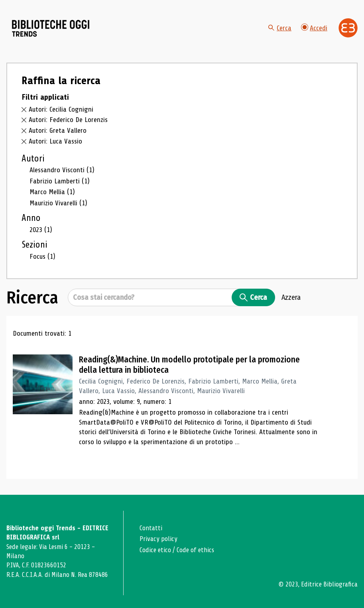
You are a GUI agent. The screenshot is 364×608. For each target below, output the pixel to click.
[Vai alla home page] (51, 28)
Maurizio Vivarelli (58, 203)
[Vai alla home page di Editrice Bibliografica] (348, 28)
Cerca (280, 28)
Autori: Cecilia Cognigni (61, 109)
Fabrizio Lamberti (60, 181)
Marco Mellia (52, 192)
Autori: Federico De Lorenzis (68, 120)
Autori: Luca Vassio (55, 141)
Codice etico (155, 550)
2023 (41, 230)
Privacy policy (158, 539)
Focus (42, 256)
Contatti (151, 528)
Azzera (291, 297)
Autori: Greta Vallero (58, 130)
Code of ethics (195, 550)
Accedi (314, 28)
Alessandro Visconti (62, 170)
